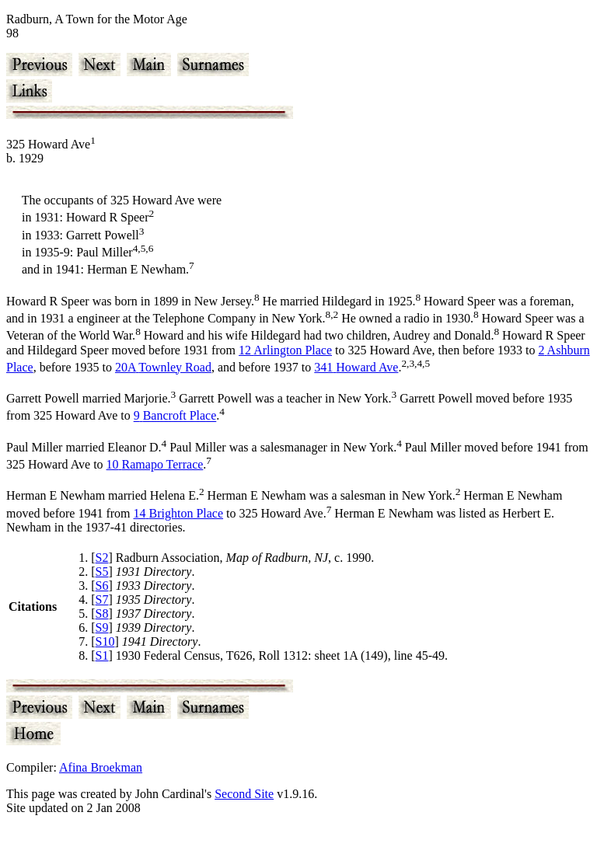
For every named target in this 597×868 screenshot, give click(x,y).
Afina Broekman (101, 767)
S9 (102, 627)
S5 (102, 572)
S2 (102, 558)
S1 (102, 655)
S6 (102, 586)
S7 (102, 600)
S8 (102, 614)
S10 (105, 641)
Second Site (244, 794)
